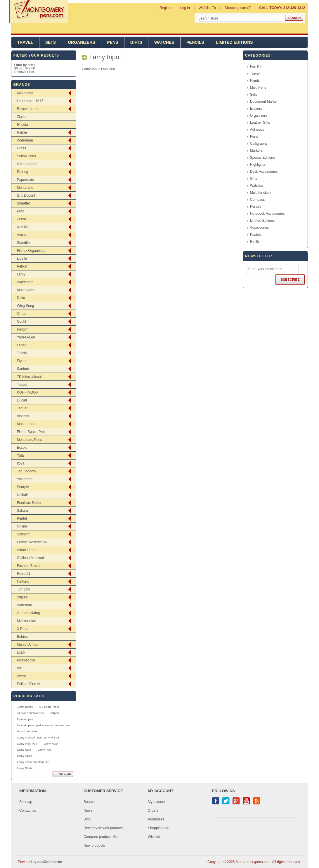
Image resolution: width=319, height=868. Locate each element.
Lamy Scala (25, 756)
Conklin (23, 322)
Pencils (195, 42)
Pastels (256, 235)
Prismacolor (26, 660)
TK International (29, 377)
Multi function (260, 193)
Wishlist (154, 837)
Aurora (22, 235)
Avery (21, 676)
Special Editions (262, 158)
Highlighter (258, 165)
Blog (87, 819)
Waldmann (25, 282)
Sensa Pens (26, 156)
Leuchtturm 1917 (30, 101)
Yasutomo (25, 479)
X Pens (23, 629)
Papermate (26, 180)
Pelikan (23, 266)
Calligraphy (259, 144)
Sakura (22, 511)
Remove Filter (24, 72)
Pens (113, 42)
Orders (153, 811)
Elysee (22, 361)
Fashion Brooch (29, 566)
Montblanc (25, 188)
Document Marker (264, 102)
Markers (256, 151)
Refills (255, 242)
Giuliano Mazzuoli (31, 558)
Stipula (22, 597)
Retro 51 (24, 574)
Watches (164, 42)
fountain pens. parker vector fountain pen (44, 725)
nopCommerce (50, 862)
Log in (185, 8)
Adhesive (257, 130)
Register (166, 8)
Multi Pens (258, 88)
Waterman (25, 140)
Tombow (24, 589)
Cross (21, 148)
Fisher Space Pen (31, 432)
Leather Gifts (260, 123)
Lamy (21, 274)
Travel (25, 42)
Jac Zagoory (27, 471)
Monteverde (26, 290)
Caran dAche (27, 164)
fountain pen (25, 719)
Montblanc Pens (30, 440)
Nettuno (23, 581)
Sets (51, 42)
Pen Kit (256, 67)
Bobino (22, 637)
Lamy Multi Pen (27, 744)
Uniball (22, 495)
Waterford (25, 605)
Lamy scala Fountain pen (33, 762)
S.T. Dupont (26, 195)
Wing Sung (26, 306)
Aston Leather (28, 550)
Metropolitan (27, 621)
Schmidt (23, 534)
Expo (21, 652)
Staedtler (24, 243)
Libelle (22, 259)
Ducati (22, 400)
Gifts (136, 42)
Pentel (22, 518)
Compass (258, 200)
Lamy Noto (24, 750)
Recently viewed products (104, 828)
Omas (22, 314)
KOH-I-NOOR (28, 392)
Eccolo (22, 448)
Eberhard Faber (29, 503)
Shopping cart (159, 828)
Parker (22, 132)
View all (65, 774)
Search (89, 802)
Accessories (260, 228)
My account (157, 802)
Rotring (23, 172)
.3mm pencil (25, 707)
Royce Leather (28, 109)
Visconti (23, 416)
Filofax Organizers (31, 251)
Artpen (54, 713)
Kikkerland (25, 93)
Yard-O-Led (26, 337)
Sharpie (23, 487)
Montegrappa (27, 424)
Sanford (23, 369)
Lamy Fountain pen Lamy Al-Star (38, 737)
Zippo (21, 117)
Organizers (81, 42)
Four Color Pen (27, 731)
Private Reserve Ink (32, 542)
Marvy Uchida (28, 645)
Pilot (20, 211)
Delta (21, 298)
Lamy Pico (45, 750)
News (88, 811)
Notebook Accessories (267, 214)
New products (94, 846)
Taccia (22, 353)
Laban (22, 345)
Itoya (21, 463)
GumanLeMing (28, 613)
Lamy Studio (25, 768)
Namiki (22, 227)
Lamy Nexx (51, 744)
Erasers (256, 109)
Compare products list (101, 837)
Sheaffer (24, 203)
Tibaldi (22, 385)
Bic (19, 668)
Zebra (21, 219)
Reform (23, 329)
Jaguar (22, 408)
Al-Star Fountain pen (31, 713)
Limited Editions (235, 42)
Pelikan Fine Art (29, 684)
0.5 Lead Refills (49, 707)
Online (22, 526)
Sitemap (26, 802)
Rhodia (22, 125)
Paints (255, 81)
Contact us (28, 811)
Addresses (156, 819)
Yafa (20, 455)
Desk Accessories (264, 172)
